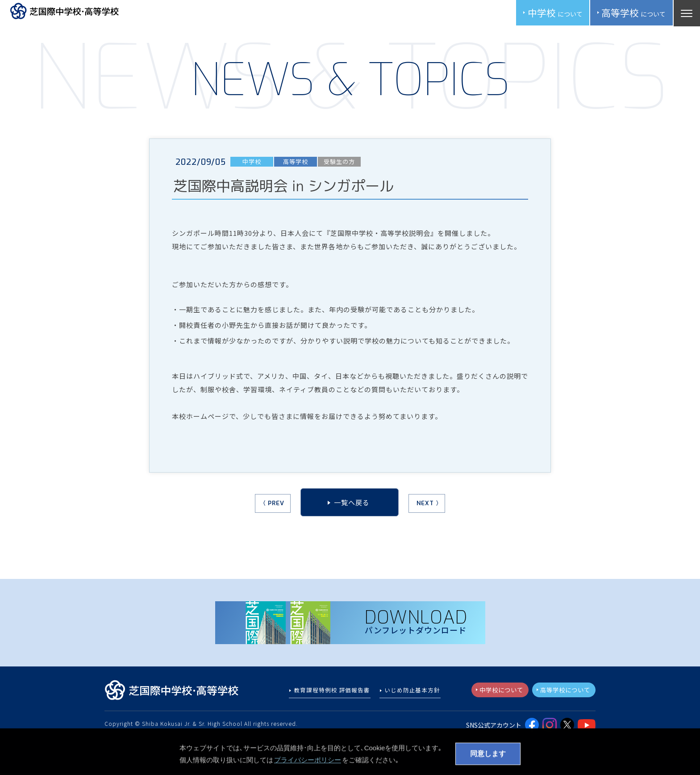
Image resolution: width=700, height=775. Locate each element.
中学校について (496, 692)
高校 (632, 13)
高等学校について (563, 692)
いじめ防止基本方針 (412, 693)
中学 (551, 13)
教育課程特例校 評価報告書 (333, 693)
